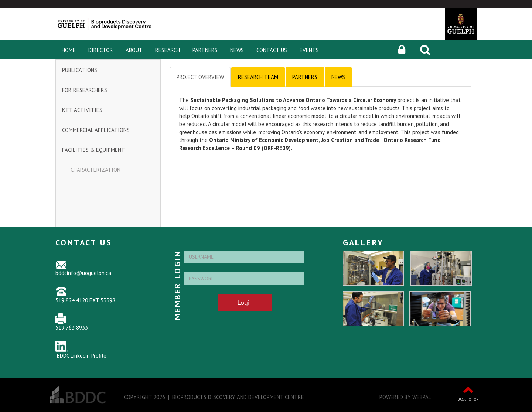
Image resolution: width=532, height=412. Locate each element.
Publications (80, 70)
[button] (402, 50)
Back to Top (468, 399)
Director (101, 50)
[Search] (425, 50)
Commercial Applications (96, 130)
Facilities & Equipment (93, 150)
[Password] (244, 279)
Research (168, 50)
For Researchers (85, 90)
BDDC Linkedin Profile (82, 356)
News (237, 50)
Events (309, 50)
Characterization (96, 170)
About (134, 50)
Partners (205, 50)
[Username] (244, 257)
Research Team (258, 77)
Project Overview (200, 77)
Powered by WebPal (405, 397)
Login (245, 302)
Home (69, 50)
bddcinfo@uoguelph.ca (83, 273)
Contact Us (272, 50)
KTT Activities (82, 110)
